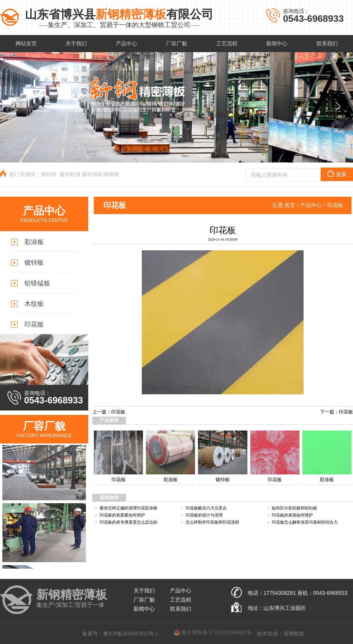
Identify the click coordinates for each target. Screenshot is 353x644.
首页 (290, 205)
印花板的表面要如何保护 (122, 515)
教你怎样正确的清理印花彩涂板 (129, 508)
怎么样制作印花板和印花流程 (212, 522)
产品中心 (311, 205)
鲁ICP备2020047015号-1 (189, 634)
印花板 (335, 205)
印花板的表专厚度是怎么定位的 (129, 522)
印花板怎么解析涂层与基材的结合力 (305, 522)
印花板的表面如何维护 (292, 515)
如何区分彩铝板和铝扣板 (294, 508)
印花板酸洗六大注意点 (206, 508)
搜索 (337, 174)
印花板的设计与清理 (204, 515)
